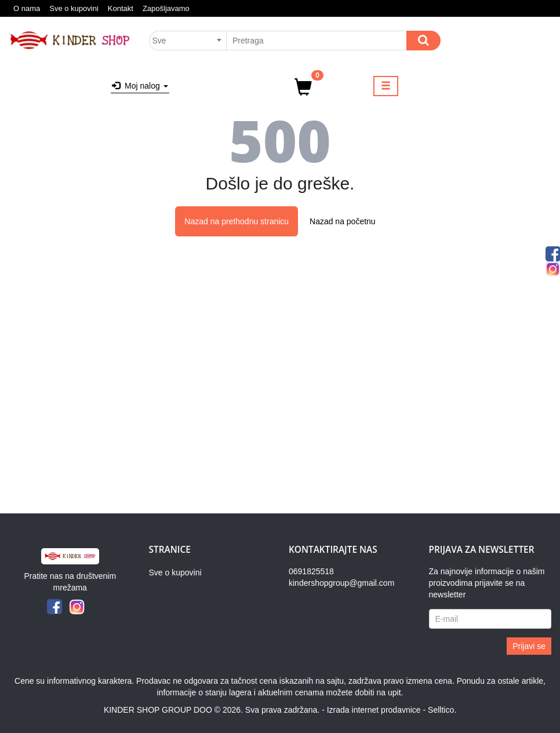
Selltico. (442, 710)
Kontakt (121, 8)
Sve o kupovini (74, 8)
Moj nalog (140, 86)
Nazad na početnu (343, 221)
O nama (27, 8)
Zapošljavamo (166, 8)
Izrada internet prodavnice (374, 710)
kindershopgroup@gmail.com (341, 583)
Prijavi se (529, 646)
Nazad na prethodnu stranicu (237, 221)
